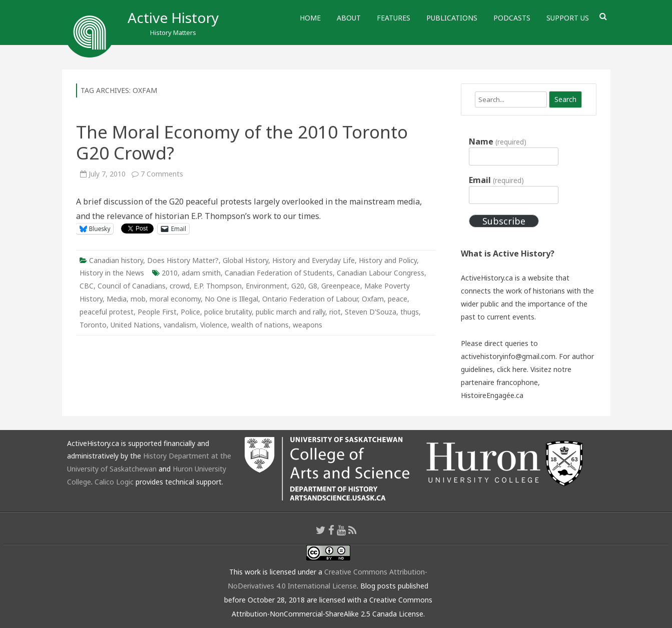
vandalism (180, 325)
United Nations (135, 325)
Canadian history (116, 260)
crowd (180, 286)
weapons (307, 325)
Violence (214, 325)
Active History (173, 17)
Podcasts (512, 18)
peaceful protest (107, 312)
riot (335, 312)
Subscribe (504, 221)
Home (310, 18)
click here (512, 369)
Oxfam (373, 299)
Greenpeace (341, 286)
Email (496, 180)
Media (117, 299)
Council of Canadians (132, 286)
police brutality (228, 312)
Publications (452, 18)
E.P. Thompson (218, 286)
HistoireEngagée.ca (492, 395)
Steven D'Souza (371, 312)
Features (394, 18)
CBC (87, 286)
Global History (245, 260)
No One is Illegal (231, 299)
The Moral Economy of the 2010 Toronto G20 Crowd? (242, 142)
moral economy (175, 299)
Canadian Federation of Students (279, 273)
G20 (298, 286)
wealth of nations (260, 325)
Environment (266, 286)
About (349, 18)
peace (398, 299)
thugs (410, 312)
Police (190, 312)
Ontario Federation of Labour (310, 299)
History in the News (112, 273)
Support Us (568, 18)
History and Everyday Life (313, 260)
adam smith (201, 273)
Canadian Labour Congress (381, 273)
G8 (313, 286)
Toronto (93, 325)
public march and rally (290, 312)
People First (157, 312)
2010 (170, 273)
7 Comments (162, 174)
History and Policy (388, 260)
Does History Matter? (183, 260)
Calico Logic (114, 482)
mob (138, 299)
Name (497, 141)
